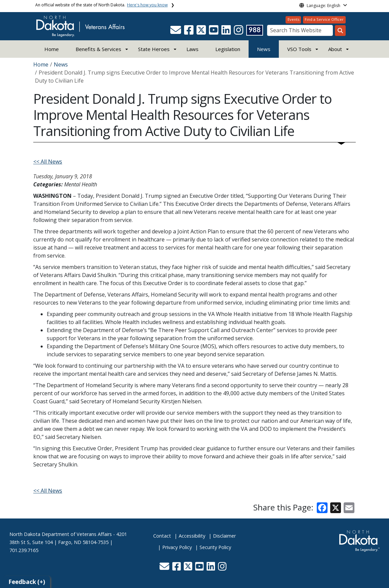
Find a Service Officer (324, 19)
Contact (162, 536)
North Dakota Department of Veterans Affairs (61, 534)
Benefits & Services (98, 49)
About (335, 49)
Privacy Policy (177, 547)
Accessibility (192, 536)
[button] (176, 32)
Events (293, 19)
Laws (192, 49)
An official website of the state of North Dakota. (101, 5)
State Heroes (154, 49)
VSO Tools (299, 49)
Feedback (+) (27, 582)
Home (52, 49)
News (264, 49)
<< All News (48, 162)
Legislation (228, 49)
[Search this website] (340, 31)
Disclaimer (224, 536)
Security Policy (215, 547)
